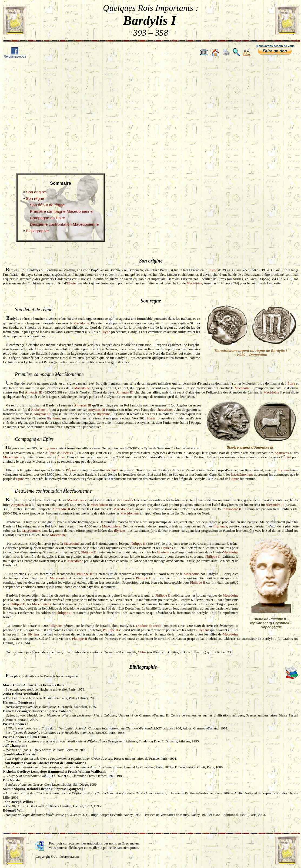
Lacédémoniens (242, 474)
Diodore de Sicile (149, 626)
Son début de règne (47, 205)
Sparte (151, 418)
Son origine (36, 192)
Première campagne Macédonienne (61, 211)
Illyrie (213, 270)
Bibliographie (37, 231)
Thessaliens (164, 410)
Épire (291, 383)
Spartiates (282, 453)
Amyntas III (34, 392)
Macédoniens (12, 457)
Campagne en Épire (47, 218)
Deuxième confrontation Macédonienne (64, 224)
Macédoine (194, 283)
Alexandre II (275, 505)
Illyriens (49, 448)
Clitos (142, 652)
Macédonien (99, 505)
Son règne (35, 199)
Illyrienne (104, 414)
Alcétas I (67, 453)
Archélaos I (39, 410)
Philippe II (138, 544)
